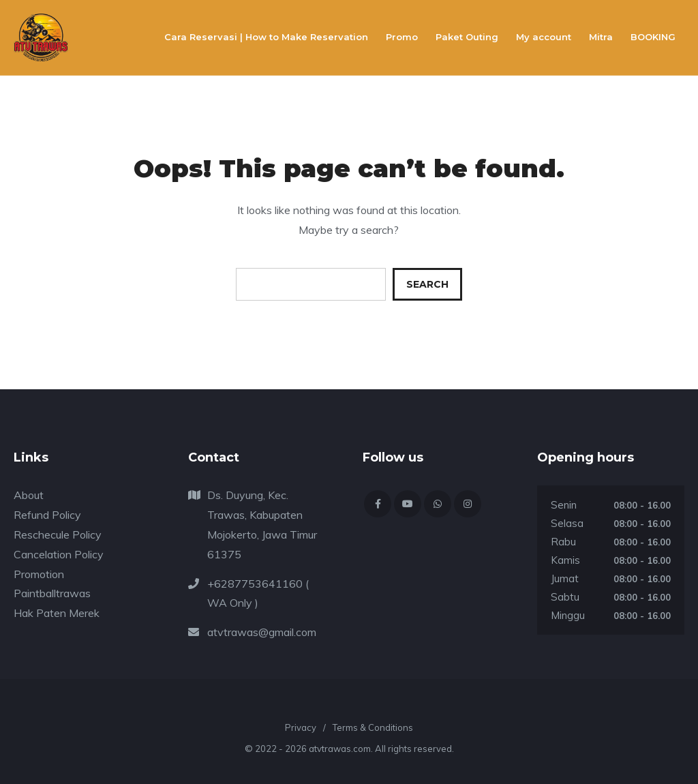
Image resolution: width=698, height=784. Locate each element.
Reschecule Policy (58, 534)
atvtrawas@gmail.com (262, 632)
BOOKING (653, 37)
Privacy (301, 727)
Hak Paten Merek (57, 613)
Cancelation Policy (59, 554)
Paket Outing (467, 37)
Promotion (39, 574)
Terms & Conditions (373, 727)
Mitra (601, 37)
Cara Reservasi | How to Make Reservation (266, 37)
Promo (402, 37)
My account (544, 37)
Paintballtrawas (52, 593)
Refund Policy (47, 515)
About (29, 495)
